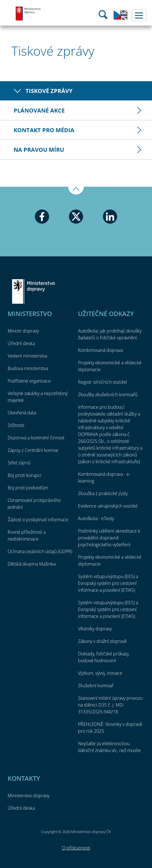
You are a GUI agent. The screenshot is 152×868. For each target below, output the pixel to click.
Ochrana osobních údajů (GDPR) (40, 551)
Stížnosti (16, 425)
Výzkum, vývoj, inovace (100, 673)
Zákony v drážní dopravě (102, 641)
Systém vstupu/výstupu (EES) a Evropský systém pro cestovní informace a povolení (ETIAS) (108, 583)
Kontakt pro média (44, 130)
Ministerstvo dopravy (28, 13)
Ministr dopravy (23, 331)
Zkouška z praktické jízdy (103, 493)
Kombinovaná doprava (100, 350)
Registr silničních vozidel (103, 382)
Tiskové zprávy (49, 91)
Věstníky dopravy (95, 629)
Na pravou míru (39, 150)
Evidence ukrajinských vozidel (108, 506)
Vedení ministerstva (27, 356)
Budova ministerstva (28, 368)
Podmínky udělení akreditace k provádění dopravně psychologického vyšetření (109, 538)
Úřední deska (21, 343)
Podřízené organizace (29, 381)
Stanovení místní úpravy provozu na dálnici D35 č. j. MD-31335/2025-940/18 (110, 705)
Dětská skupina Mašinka (32, 564)
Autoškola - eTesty (96, 518)
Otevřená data (22, 413)
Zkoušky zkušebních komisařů (108, 394)
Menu (139, 15)
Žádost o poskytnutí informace (38, 520)
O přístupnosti (76, 848)
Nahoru (76, 191)
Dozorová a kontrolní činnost (36, 438)
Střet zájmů (19, 463)
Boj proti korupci (25, 475)
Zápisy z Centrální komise (33, 450)
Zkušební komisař (96, 686)
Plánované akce (39, 110)
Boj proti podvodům (28, 488)
